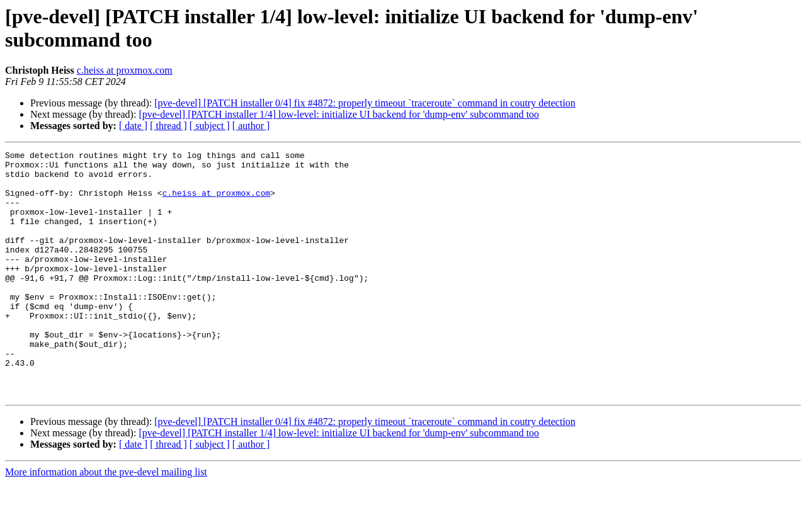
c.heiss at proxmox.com (125, 70)
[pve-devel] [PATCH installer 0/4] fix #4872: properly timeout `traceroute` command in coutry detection (365, 103)
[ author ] (251, 126)
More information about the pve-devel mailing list (106, 521)
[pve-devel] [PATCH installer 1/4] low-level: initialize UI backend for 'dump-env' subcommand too (339, 114)
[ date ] (133, 126)
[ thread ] (168, 126)
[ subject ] (210, 126)
